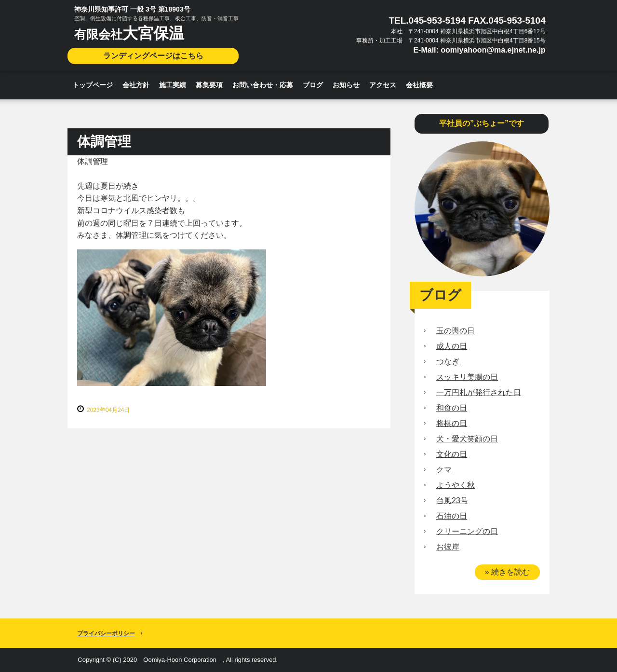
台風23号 (452, 501)
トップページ (93, 85)
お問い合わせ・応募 (263, 85)
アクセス (383, 85)
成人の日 (452, 346)
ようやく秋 (456, 485)
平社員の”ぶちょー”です (482, 123)
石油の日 (452, 516)
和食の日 (452, 408)
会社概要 (419, 85)
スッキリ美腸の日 (467, 377)
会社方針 (136, 85)
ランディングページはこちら (153, 56)
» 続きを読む (507, 572)
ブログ (313, 85)
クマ (444, 470)
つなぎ (448, 362)
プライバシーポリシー (106, 633)
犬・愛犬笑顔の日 (467, 439)
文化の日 (452, 454)
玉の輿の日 (456, 331)
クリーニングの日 (467, 531)
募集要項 (209, 85)
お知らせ (346, 85)
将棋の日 (452, 423)
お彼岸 (448, 547)
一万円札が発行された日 (479, 392)
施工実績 (173, 85)
